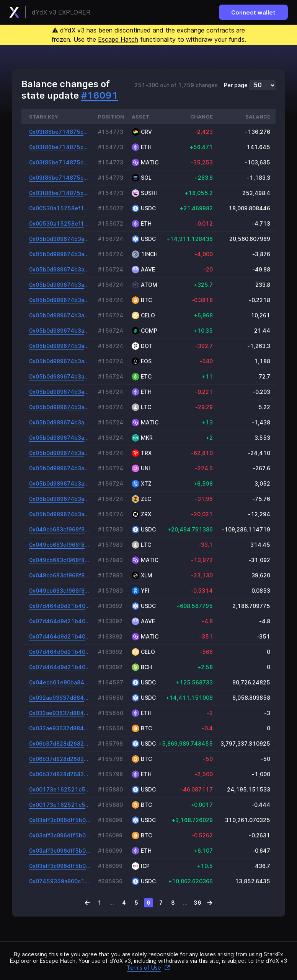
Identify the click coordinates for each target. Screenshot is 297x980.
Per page (236, 85)
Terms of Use (148, 968)
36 (197, 903)
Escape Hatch (118, 39)
